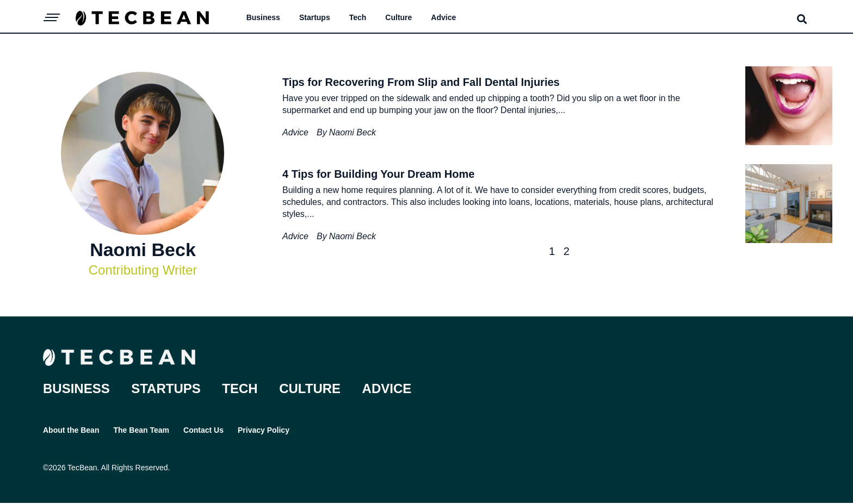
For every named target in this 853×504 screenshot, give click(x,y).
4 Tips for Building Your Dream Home (378, 174)
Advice (443, 17)
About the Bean (71, 431)
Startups (315, 17)
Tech (358, 17)
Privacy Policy (268, 431)
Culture (398, 17)
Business (263, 17)
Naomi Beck (353, 132)
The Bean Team (143, 431)
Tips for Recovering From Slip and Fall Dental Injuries (421, 82)
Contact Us (207, 431)
